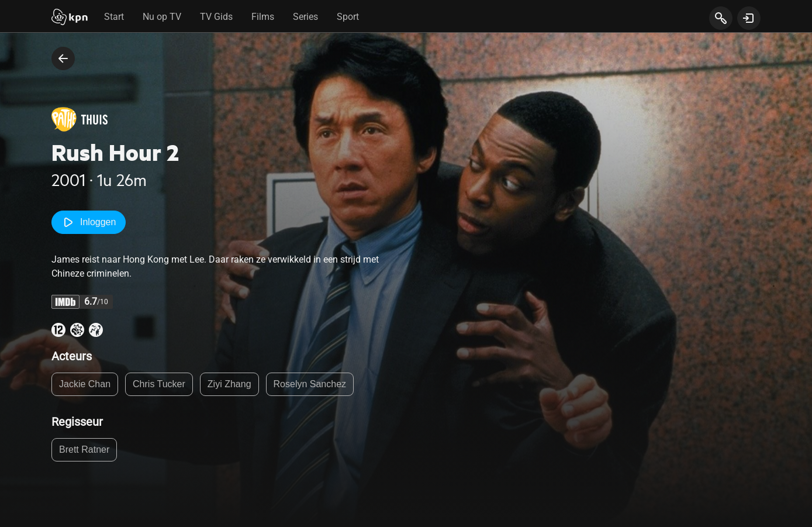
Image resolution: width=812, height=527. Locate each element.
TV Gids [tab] (216, 17)
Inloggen (89, 222)
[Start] (70, 18)
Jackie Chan (85, 384)
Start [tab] (114, 17)
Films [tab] (263, 17)
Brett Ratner (84, 449)
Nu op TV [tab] (162, 17)
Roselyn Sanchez (310, 384)
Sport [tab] (348, 17)
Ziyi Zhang (229, 384)
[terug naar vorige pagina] (63, 58)
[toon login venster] (749, 18)
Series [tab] (305, 17)
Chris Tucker (159, 384)
